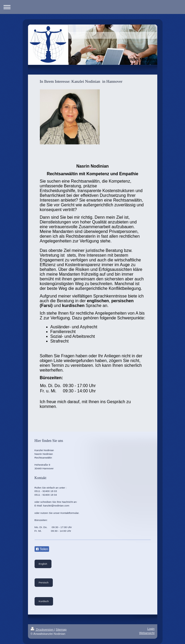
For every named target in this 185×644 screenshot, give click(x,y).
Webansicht (147, 633)
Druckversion (42, 630)
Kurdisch (44, 601)
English (43, 564)
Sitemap (61, 630)
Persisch (44, 582)
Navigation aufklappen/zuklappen (92, 7)
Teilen (42, 549)
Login (151, 629)
